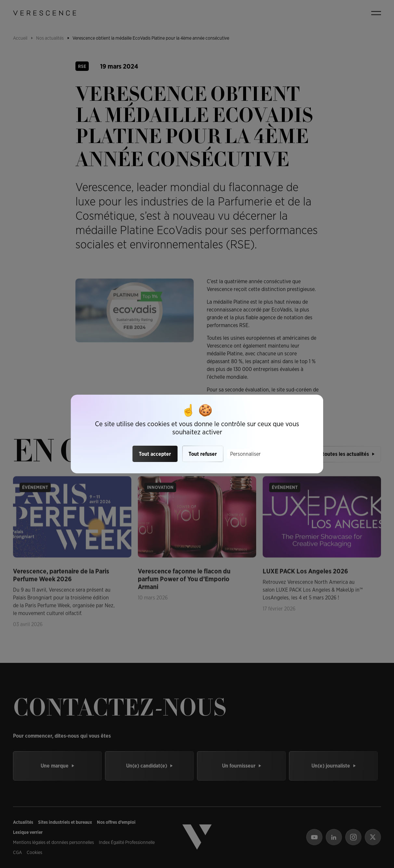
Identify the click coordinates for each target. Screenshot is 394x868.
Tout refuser (203, 454)
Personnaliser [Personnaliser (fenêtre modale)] (245, 454)
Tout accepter (155, 454)
